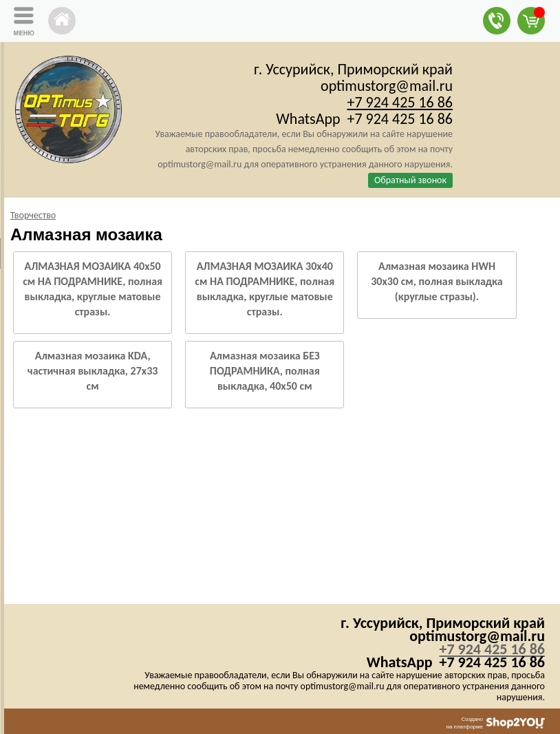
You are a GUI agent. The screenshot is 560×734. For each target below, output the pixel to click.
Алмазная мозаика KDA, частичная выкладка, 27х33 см (93, 371)
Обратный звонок (410, 180)
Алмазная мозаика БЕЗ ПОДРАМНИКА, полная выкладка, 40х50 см (265, 371)
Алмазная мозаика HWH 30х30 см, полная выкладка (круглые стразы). (437, 281)
